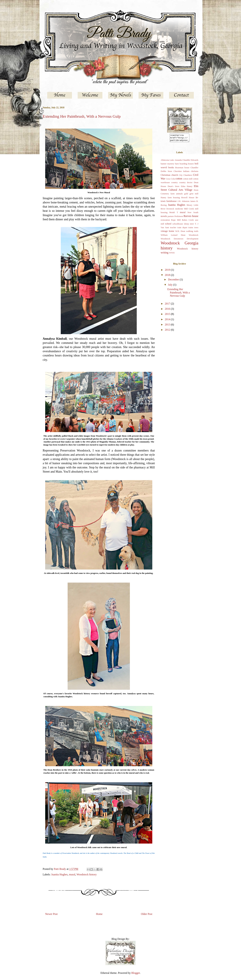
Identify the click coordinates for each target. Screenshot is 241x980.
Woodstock (194, 237)
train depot (182, 229)
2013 (168, 326)
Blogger (136, 973)
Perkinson (179, 218)
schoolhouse (178, 225)
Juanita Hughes (59, 874)
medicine (179, 210)
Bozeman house (182, 169)
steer (192, 225)
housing (176, 199)
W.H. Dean (180, 233)
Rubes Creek (188, 221)
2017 (168, 305)
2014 (168, 321)
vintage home (167, 233)
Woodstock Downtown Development (179, 240)
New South (193, 214)
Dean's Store (174, 188)
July (171, 286)
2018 (168, 276)
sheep (186, 225)
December (174, 281)
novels (164, 218)
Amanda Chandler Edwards (186, 162)
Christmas (166, 176)
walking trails (192, 233)
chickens (195, 173)
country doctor (186, 184)
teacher (173, 229)
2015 (168, 315)
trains (191, 229)
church (175, 176)
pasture (171, 218)
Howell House (188, 199)
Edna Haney (187, 188)
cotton (179, 180)
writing (165, 254)
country (174, 184)
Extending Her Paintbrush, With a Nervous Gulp (179, 294)
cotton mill (188, 180)
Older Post (147, 914)
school (168, 225)
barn (177, 165)
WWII (172, 254)
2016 (168, 310)
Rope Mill (176, 221)
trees (196, 229)
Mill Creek (189, 210)
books (171, 169)
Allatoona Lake (167, 162)
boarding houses (187, 165)
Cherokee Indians (182, 173)
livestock (170, 210)
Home (99, 914)
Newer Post (51, 914)
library (189, 207)
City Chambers (186, 177)
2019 (168, 271)
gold (186, 195)
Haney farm (166, 199)
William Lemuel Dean (173, 237)
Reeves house (191, 218)
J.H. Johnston (184, 203)
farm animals (177, 195)
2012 (168, 331)
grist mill (194, 195)
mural (72, 874)
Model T (174, 214)
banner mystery (167, 165)
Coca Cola (170, 180)
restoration (165, 221)
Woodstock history (87, 874)
